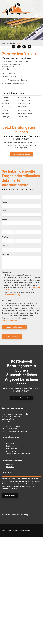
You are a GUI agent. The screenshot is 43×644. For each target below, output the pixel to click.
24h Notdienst (11, 451)
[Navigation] (37, 9)
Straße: (4, 219)
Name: (4, 211)
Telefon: (5, 237)
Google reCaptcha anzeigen (14, 327)
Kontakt (19, 43)
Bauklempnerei (12, 446)
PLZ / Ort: (5, 228)
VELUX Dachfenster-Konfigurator (18, 453)
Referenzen (10, 467)
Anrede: (5, 202)
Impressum (6, 515)
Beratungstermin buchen (21, 154)
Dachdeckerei (11, 444)
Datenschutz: (7, 272)
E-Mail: (5, 246)
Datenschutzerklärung (12, 295)
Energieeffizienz (12, 449)
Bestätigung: (6, 300)
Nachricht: (6, 255)
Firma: (4, 193)
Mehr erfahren (10, 495)
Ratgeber (10, 464)
